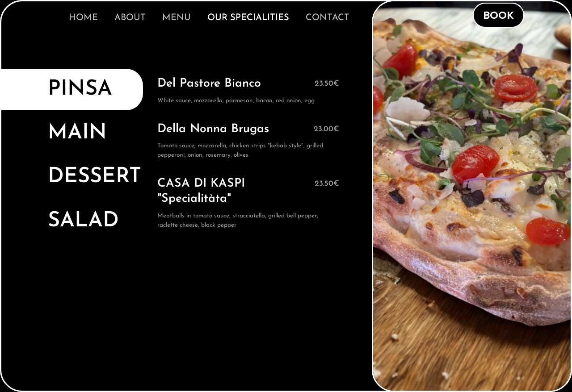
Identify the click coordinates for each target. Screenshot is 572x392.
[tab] (71, 90)
